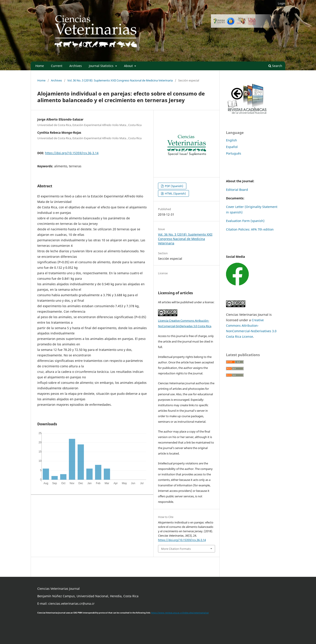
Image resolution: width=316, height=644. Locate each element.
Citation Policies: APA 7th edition (250, 229)
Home (40, 66)
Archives (76, 66)
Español (232, 147)
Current (57, 66)
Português (234, 153)
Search (275, 66)
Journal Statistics (102, 66)
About (129, 66)
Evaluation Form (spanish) (245, 221)
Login (282, 3)
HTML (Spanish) (175, 193)
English (232, 140)
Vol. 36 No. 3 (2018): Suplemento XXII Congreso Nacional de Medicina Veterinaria (120, 80)
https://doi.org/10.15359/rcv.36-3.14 (72, 153)
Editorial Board (237, 190)
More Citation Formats (176, 549)
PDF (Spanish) (174, 186)
